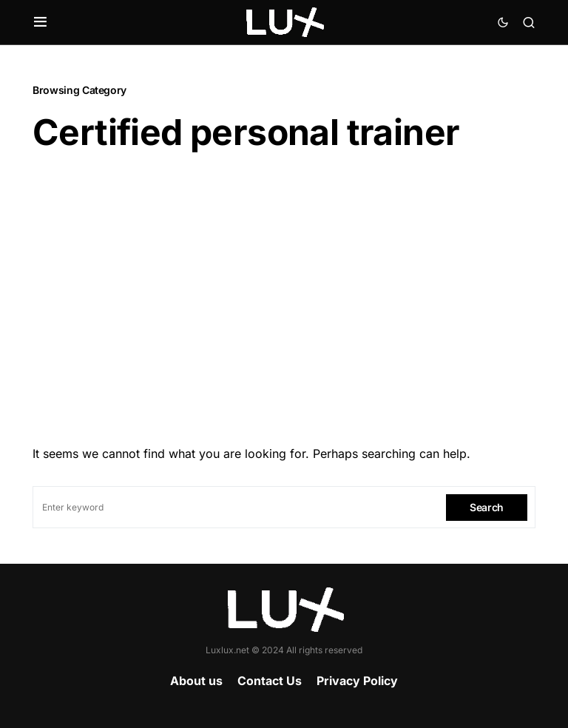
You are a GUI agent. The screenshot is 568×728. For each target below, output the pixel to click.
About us (196, 681)
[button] (40, 22)
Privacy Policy (357, 681)
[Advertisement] (284, 294)
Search (487, 507)
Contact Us (270, 681)
